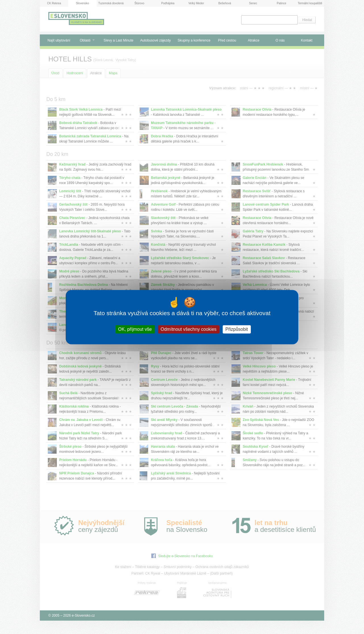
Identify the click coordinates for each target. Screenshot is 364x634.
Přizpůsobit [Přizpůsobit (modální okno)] (237, 329)
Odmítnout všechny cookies (189, 329)
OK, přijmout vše (135, 329)
